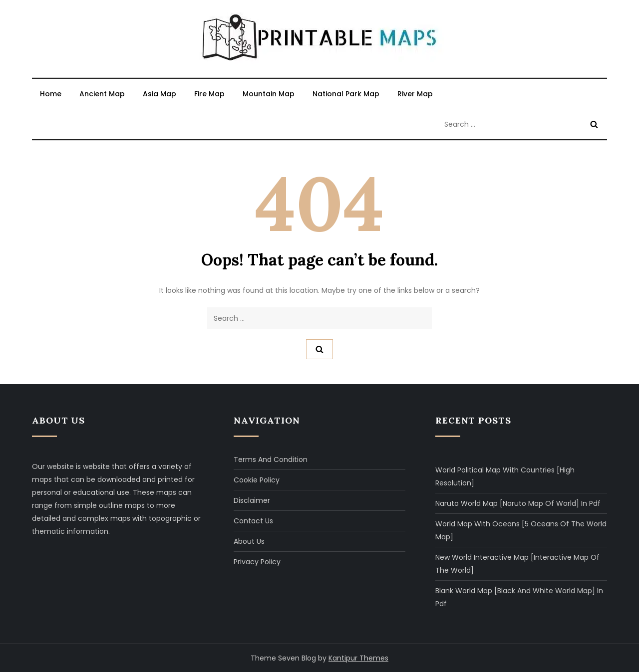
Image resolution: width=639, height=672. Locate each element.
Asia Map (160, 94)
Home (51, 94)
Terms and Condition (271, 459)
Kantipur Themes (358, 658)
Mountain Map (269, 94)
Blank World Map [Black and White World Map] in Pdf (519, 597)
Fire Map (209, 94)
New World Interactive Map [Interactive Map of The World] (517, 564)
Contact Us (253, 521)
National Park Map (346, 94)
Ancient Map (102, 94)
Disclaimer (252, 500)
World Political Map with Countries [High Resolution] (505, 476)
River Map (415, 94)
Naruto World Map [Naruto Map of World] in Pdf (518, 503)
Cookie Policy (257, 480)
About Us (249, 541)
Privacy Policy (257, 562)
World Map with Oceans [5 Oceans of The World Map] (521, 530)
